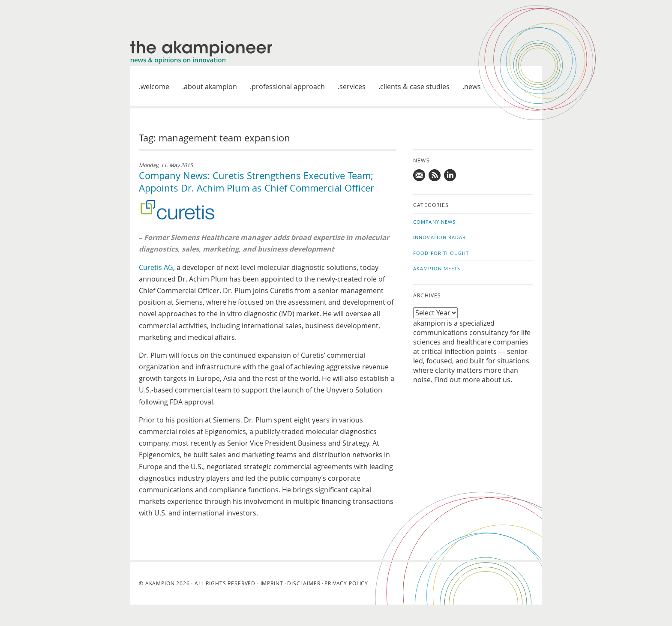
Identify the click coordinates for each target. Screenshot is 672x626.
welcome (155, 87)
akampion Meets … (440, 268)
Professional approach (288, 87)
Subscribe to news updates (435, 175)
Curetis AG (156, 267)
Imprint (272, 583)
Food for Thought (441, 253)
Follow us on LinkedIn (450, 175)
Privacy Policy (346, 583)
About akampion (210, 87)
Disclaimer (304, 583)
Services (352, 87)
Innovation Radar (440, 237)
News (472, 87)
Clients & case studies (415, 87)
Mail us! (420, 175)
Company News (434, 222)
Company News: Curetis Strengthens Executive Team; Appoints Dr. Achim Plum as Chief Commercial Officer (256, 182)
